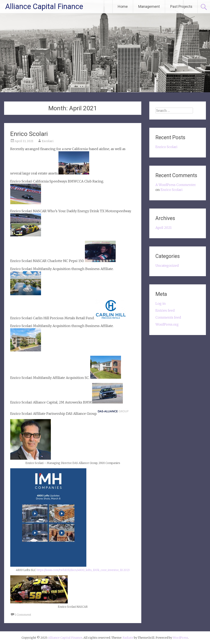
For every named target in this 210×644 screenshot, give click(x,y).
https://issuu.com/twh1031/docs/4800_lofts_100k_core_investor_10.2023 (83, 570)
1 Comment (23, 615)
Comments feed (168, 317)
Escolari (48, 141)
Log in (161, 303)
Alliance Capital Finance (44, 7)
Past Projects (181, 6)
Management (149, 6)
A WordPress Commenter (176, 185)
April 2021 (164, 228)
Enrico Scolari (29, 134)
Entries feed (165, 310)
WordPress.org (167, 324)
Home (123, 6)
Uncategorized (167, 266)
